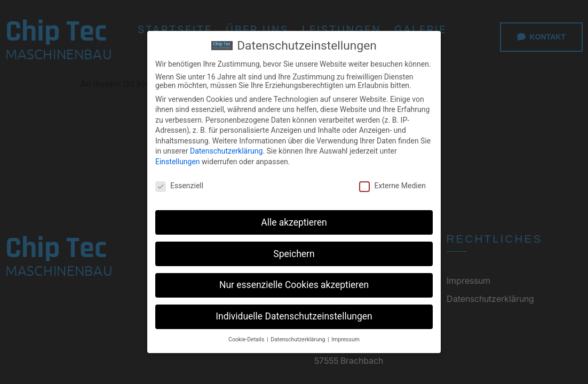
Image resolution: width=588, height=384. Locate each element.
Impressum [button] (345, 339)
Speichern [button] (294, 253)
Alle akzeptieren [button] (294, 222)
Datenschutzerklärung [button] (299, 339)
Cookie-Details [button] (247, 339)
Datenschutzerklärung (226, 151)
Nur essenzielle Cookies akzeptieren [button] (294, 285)
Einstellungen (178, 162)
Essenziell (179, 186)
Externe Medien (392, 186)
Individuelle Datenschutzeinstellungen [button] (294, 316)
